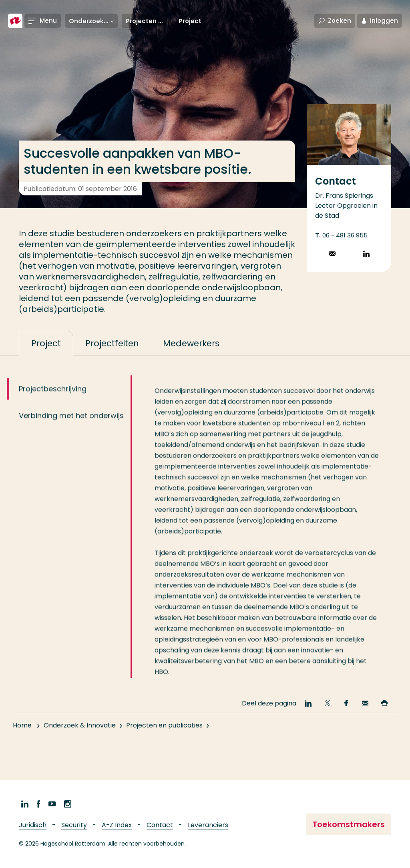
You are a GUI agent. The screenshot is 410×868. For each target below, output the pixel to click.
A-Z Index (117, 825)
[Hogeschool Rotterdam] (15, 21)
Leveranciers (208, 825)
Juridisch (33, 825)
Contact (160, 825)
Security (74, 825)
